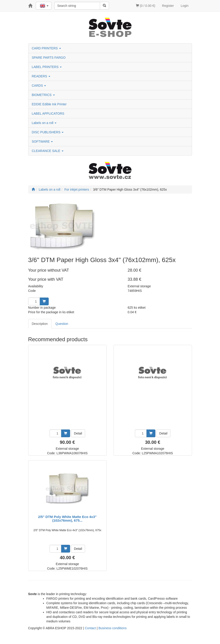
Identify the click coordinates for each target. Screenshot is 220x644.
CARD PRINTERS (46, 48)
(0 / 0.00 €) (146, 6)
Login (185, 6)
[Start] (33, 189)
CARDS (39, 86)
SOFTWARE (42, 141)
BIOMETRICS (43, 95)
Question (62, 324)
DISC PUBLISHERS (48, 132)
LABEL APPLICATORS (48, 114)
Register (168, 6)
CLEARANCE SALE (48, 151)
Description (40, 324)
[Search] (104, 6)
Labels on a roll (44, 123)
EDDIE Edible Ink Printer (49, 104)
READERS (41, 76)
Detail (78, 433)
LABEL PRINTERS (47, 67)
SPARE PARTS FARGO (49, 58)
